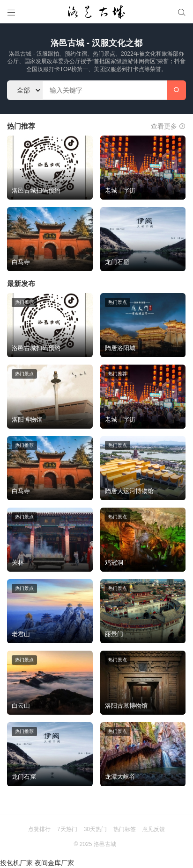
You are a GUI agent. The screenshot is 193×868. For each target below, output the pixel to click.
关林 (18, 563)
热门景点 (118, 302)
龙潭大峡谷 (120, 777)
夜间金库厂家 (54, 863)
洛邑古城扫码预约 (36, 190)
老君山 (21, 634)
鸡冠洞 (114, 563)
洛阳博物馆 (27, 420)
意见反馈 (154, 829)
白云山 (21, 706)
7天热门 (67, 829)
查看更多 (168, 126)
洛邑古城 (105, 844)
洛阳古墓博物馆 (126, 706)
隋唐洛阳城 (120, 348)
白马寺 (21, 262)
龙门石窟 (117, 262)
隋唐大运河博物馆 (129, 491)
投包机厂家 (16, 863)
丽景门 (114, 634)
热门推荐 (24, 302)
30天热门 (95, 829)
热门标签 (125, 829)
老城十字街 (120, 190)
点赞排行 (39, 829)
